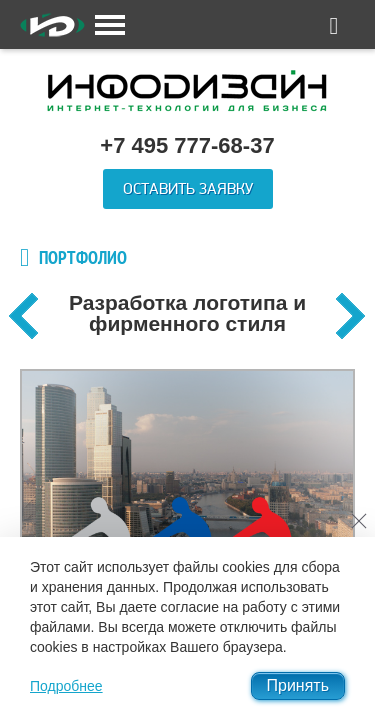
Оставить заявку (188, 189)
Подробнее (66, 686)
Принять (298, 685)
